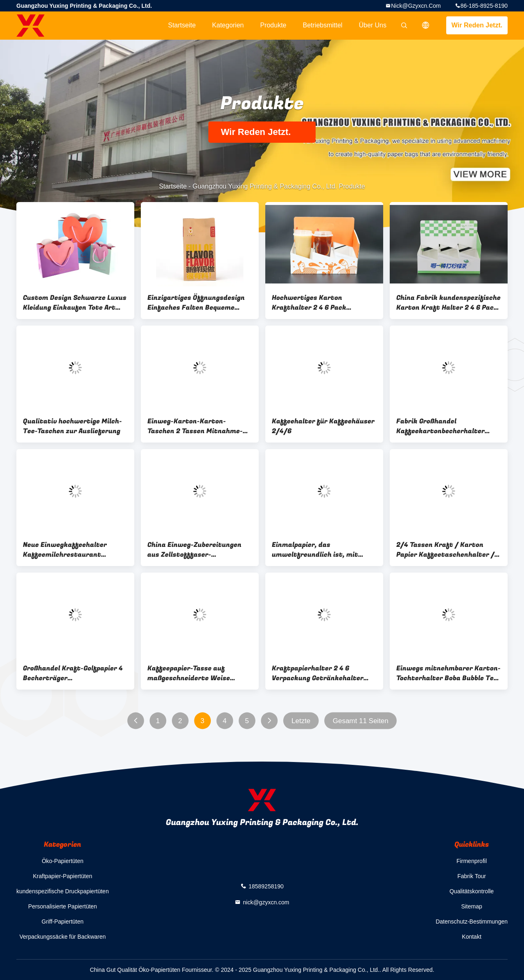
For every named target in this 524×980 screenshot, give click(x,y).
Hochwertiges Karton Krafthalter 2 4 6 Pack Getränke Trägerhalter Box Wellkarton (316, 303)
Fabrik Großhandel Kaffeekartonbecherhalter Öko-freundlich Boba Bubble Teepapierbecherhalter (442, 426)
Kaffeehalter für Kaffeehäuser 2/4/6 (323, 426)
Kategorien (228, 25)
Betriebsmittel (323, 25)
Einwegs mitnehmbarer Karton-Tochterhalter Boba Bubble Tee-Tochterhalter (448, 673)
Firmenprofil (472, 861)
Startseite (182, 25)
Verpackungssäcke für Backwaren (62, 937)
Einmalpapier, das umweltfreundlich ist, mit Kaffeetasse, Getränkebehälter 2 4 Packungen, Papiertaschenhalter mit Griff (324, 550)
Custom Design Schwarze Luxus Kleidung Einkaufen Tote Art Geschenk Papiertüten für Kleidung (75, 303)
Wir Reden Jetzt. (477, 25)
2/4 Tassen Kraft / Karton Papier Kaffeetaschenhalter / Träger (445, 550)
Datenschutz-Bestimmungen (472, 922)
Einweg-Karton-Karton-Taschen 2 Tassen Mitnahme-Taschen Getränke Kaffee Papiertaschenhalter (195, 426)
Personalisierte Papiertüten (63, 906)
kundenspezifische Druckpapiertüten (63, 891)
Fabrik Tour (472, 876)
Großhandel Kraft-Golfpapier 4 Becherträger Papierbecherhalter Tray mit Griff (73, 673)
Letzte (301, 721)
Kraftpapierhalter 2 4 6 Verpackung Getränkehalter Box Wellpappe (318, 673)
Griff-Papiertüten (63, 922)
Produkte (273, 25)
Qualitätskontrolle (472, 891)
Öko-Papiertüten (63, 861)
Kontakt (471, 937)
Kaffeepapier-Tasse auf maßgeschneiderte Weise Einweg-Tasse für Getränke (192, 673)
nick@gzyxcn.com (416, 6)
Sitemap (471, 906)
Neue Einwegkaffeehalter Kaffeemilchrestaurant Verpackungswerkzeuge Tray (70, 550)
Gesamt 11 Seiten (361, 721)
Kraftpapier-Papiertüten (62, 876)
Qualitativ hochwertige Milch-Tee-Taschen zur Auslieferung (72, 426)
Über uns (373, 25)
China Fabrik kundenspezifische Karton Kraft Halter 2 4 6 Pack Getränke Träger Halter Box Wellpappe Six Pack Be (448, 303)
